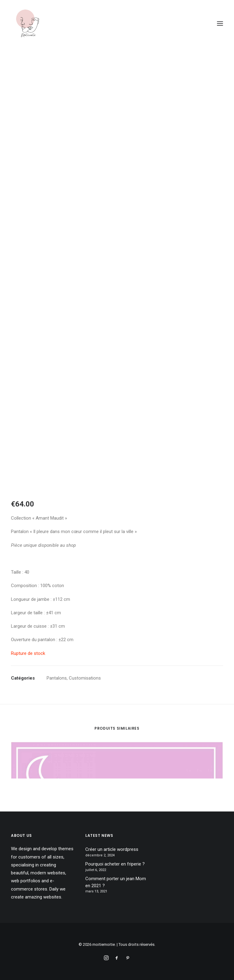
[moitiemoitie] (28, 24)
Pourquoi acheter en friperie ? (115, 864)
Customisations (85, 678)
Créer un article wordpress (112, 849)
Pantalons (57, 678)
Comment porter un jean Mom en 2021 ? (116, 882)
